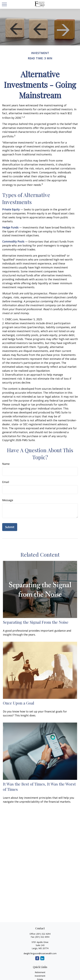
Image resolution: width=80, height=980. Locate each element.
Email (6, 482)
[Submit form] (10, 527)
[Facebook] (37, 958)
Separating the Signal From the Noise (36, 622)
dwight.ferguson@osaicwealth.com (40, 953)
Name (6, 464)
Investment (40, 976)
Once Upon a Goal (19, 703)
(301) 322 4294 (43, 934)
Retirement (40, 972)
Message (8, 500)
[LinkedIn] (42, 958)
